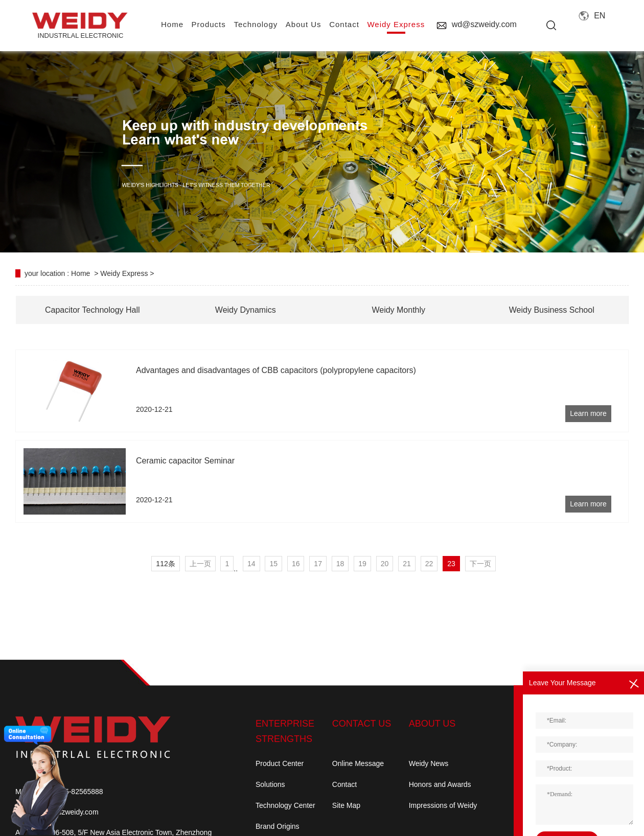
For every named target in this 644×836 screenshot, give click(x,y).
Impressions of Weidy (443, 805)
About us (304, 24)
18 (340, 564)
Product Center (280, 763)
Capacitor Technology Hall (93, 310)
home (172, 24)
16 (296, 564)
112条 (165, 564)
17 (318, 564)
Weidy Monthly (398, 310)
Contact (344, 784)
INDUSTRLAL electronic (80, 26)
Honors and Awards (440, 784)
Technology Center (285, 805)
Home (80, 273)
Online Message (358, 763)
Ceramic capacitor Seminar (185, 461)
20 (385, 564)
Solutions (270, 784)
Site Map (346, 805)
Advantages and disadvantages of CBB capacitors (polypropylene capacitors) (276, 370)
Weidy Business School (552, 310)
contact (344, 24)
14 (251, 564)
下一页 (480, 564)
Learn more (588, 413)
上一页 (200, 564)
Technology (256, 24)
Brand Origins (278, 826)
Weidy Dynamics (246, 310)
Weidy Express (396, 24)
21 (407, 564)
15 (273, 564)
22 (429, 564)
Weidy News (429, 763)
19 (362, 564)
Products (209, 24)
